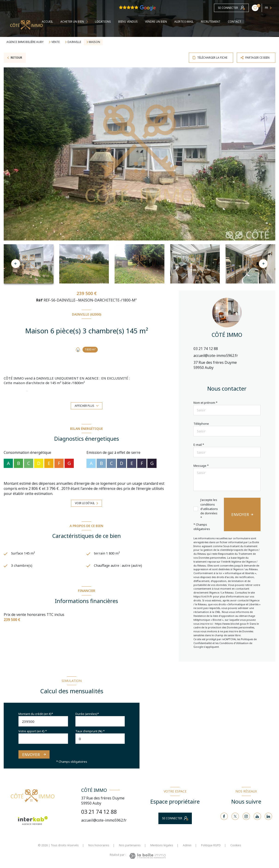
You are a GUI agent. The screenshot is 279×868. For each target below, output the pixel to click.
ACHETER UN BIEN (72, 22)
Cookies (236, 845)
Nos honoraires (99, 845)
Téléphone (201, 424)
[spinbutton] (100, 739)
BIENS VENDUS (128, 22)
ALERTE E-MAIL (184, 22)
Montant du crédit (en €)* (36, 714)
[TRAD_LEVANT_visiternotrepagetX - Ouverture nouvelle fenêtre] (235, 816)
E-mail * (199, 445)
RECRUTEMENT (211, 22)
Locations (103, 22)
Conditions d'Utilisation (234, 643)
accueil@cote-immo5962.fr (216, 356)
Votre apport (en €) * (33, 731)
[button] (263, 264)
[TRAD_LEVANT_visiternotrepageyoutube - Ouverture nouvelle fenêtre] (257, 816)
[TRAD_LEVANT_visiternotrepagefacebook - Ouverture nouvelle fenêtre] (224, 816)
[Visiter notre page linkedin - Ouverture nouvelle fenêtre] (268, 816)
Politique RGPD (211, 845)
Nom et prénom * (205, 403)
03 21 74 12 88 (206, 349)
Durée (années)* (87, 714)
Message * (201, 466)
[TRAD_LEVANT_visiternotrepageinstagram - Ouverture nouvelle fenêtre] (246, 816)
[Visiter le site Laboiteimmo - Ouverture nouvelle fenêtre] (147, 856)
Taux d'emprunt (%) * (90, 731)
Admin (187, 845)
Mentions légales (162, 845)
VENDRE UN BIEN (156, 22)
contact (234, 22)
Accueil (47, 22)
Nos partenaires (130, 845)
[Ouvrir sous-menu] (89, 22)
